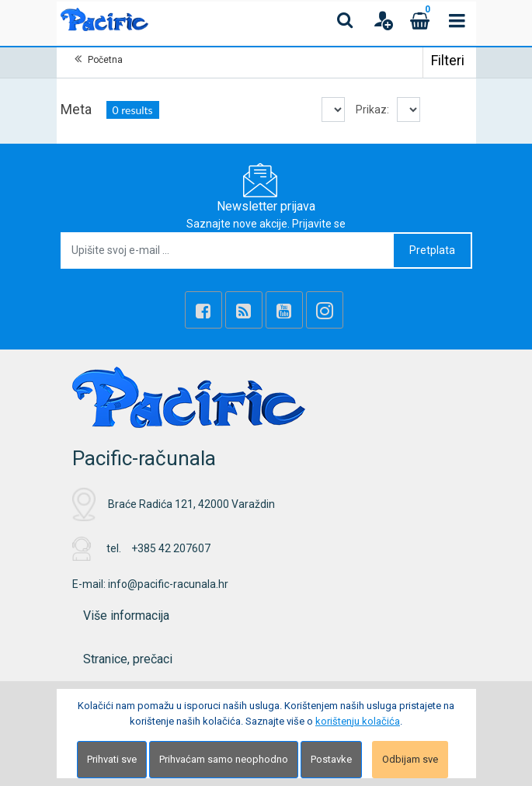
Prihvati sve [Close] (112, 759)
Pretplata (432, 250)
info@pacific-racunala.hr (168, 584)
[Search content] (346, 20)
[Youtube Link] (284, 310)
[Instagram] (325, 310)
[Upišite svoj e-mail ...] (228, 250)
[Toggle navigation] (457, 20)
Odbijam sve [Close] (410, 759)
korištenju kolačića (358, 721)
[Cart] (420, 20)
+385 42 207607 (171, 548)
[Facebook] (203, 310)
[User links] (383, 20)
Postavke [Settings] (331, 759)
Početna (105, 60)
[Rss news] (244, 310)
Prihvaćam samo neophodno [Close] (224, 759)
